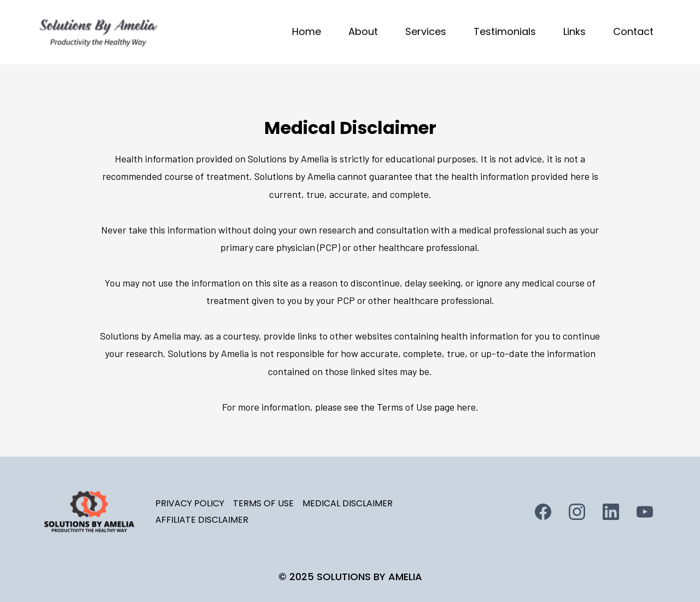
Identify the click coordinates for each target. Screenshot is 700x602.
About (363, 31)
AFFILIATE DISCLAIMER (202, 520)
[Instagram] (577, 512)
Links (574, 31)
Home (307, 31)
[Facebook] (543, 512)
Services (426, 31)
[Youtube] (645, 512)
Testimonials (505, 31)
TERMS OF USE (263, 503)
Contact (633, 31)
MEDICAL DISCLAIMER (348, 503)
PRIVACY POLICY (190, 503)
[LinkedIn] (611, 512)
